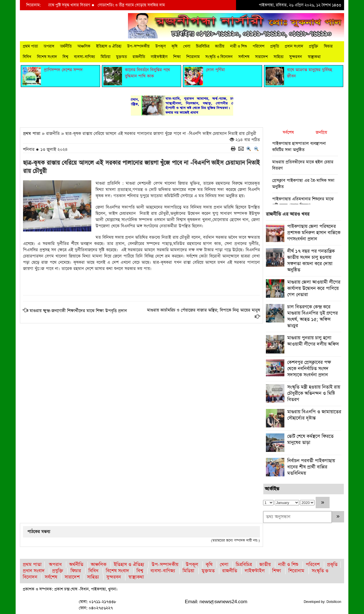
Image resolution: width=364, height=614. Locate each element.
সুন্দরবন (296, 57)
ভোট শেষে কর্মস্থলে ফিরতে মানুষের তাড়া (310, 440)
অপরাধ (49, 46)
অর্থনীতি (66, 46)
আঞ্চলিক (84, 46)
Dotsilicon (334, 602)
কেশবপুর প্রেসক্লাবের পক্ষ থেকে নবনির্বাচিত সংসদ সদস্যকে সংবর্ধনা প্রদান (309, 369)
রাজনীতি (139, 57)
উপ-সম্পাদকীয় (138, 46)
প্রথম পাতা (30, 46)
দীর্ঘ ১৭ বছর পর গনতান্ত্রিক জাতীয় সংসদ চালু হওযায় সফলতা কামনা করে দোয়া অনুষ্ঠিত (311, 261)
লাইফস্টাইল (159, 57)
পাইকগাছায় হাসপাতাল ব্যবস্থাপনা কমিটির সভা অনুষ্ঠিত (299, 147)
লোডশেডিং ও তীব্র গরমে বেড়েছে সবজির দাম (134, 5)
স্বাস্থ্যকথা (314, 57)
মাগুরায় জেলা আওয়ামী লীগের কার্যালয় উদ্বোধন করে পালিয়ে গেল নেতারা (314, 289)
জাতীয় (220, 46)
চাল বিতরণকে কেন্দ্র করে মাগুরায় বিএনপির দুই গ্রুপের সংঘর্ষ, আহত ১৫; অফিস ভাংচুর (313, 316)
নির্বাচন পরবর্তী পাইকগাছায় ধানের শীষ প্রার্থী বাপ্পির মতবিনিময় (311, 467)
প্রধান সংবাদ (294, 46)
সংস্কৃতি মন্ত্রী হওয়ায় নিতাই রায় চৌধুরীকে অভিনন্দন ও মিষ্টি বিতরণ (314, 393)
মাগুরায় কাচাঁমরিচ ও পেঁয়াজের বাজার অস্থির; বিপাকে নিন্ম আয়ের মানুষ (203, 310)
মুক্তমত (121, 57)
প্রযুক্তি (314, 46)
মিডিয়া (106, 57)
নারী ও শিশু (238, 46)
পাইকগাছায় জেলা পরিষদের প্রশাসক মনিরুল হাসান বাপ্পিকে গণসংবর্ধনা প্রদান (314, 233)
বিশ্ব (65, 57)
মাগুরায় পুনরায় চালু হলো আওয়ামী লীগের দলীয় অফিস (313, 341)
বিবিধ (27, 57)
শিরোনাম (193, 57)
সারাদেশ (261, 57)
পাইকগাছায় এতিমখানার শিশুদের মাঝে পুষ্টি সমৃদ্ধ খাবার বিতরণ (303, 202)
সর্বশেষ (244, 57)
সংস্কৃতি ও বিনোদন (219, 57)
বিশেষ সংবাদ (47, 57)
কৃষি (174, 46)
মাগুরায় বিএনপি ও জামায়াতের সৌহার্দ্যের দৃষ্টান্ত (314, 415)
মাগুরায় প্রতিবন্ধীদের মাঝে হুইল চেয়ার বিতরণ (303, 165)
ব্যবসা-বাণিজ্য (84, 57)
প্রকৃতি (275, 46)
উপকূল (161, 46)
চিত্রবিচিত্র (203, 46)
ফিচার (328, 46)
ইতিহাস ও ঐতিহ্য (109, 46)
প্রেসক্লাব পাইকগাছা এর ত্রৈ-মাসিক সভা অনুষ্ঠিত (303, 184)
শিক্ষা (177, 57)
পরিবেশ (258, 46)
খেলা (187, 46)
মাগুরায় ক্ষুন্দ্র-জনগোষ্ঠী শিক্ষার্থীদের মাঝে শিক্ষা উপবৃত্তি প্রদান (78, 311)
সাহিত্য (279, 57)
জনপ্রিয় (321, 132)
